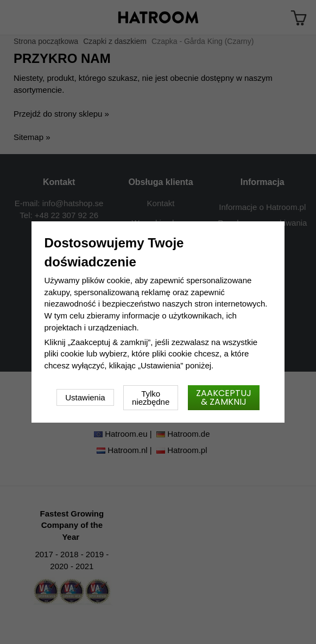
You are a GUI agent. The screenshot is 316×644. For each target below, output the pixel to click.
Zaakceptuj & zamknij (224, 397)
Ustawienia (85, 397)
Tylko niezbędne (151, 398)
